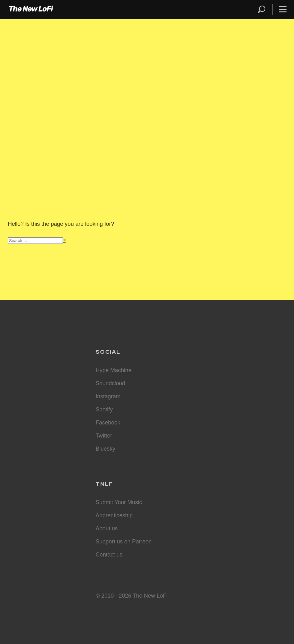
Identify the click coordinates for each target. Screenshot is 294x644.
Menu (283, 9)
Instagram (108, 396)
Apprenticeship (114, 515)
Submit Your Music (119, 502)
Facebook (108, 423)
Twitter (104, 436)
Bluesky (105, 449)
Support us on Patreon (124, 542)
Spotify (104, 410)
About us (107, 528)
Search (262, 9)
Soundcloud (110, 383)
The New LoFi (31, 9)
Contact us (109, 555)
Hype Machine (114, 370)
